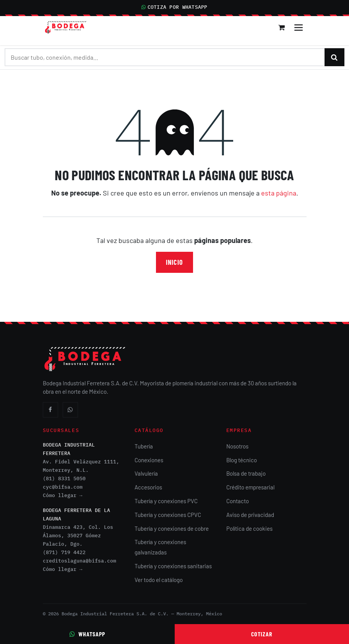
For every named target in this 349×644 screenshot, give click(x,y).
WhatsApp (87, 634)
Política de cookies (249, 528)
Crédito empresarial (250, 487)
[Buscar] (334, 57)
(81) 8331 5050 (64, 479)
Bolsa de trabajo (246, 473)
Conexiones (149, 460)
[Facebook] (50, 410)
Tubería (144, 446)
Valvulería (146, 473)
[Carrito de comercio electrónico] (282, 28)
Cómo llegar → (63, 495)
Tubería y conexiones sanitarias (173, 566)
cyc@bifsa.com (63, 487)
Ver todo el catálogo (159, 580)
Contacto (238, 501)
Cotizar (262, 634)
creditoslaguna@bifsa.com (80, 561)
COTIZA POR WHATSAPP (174, 7)
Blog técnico (242, 460)
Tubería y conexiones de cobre (172, 528)
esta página (279, 193)
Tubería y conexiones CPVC (168, 515)
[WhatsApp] (70, 410)
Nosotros (237, 446)
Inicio (174, 262)
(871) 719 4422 (64, 552)
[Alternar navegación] (299, 28)
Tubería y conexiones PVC (166, 501)
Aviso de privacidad (250, 515)
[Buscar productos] (165, 57)
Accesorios (148, 487)
